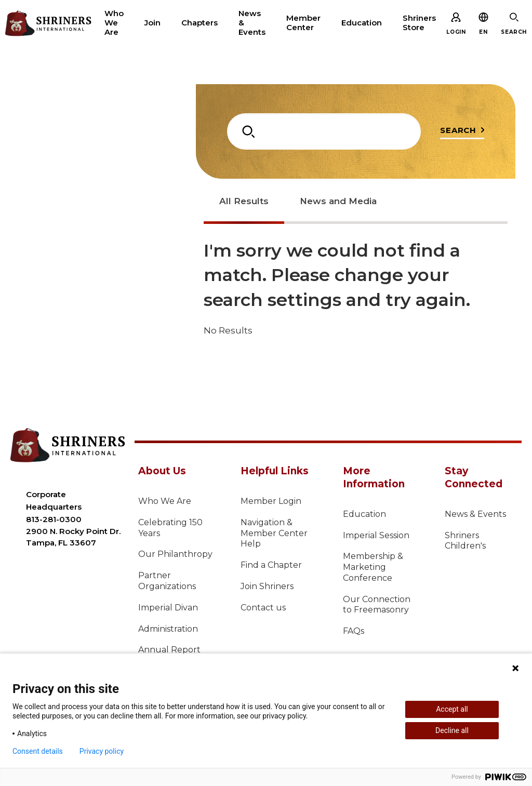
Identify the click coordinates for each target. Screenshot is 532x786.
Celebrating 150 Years (170, 528)
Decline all (452, 730)
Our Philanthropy (175, 554)
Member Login (271, 501)
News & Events (475, 514)
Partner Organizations (167, 581)
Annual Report (169, 650)
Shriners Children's (465, 541)
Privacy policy (102, 751)
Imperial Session (376, 535)
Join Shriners (267, 586)
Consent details (38, 751)
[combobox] (324, 131)
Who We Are (165, 501)
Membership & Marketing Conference (373, 567)
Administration (168, 629)
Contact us (263, 608)
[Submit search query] (462, 133)
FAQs (354, 631)
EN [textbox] (483, 32)
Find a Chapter (271, 565)
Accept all (452, 709)
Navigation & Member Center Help (274, 533)
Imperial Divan (168, 608)
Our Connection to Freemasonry (377, 605)
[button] (483, 32)
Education (364, 514)
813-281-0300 (54, 519)
